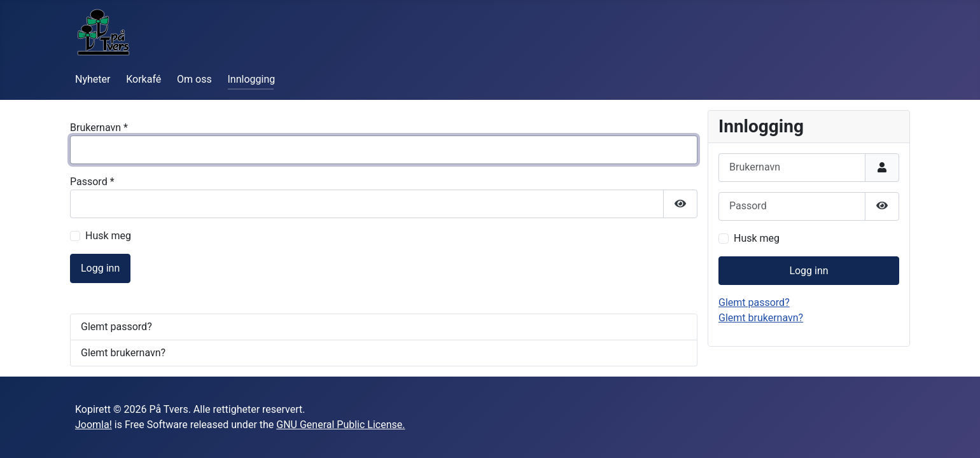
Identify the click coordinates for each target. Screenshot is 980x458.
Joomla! (94, 425)
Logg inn (100, 268)
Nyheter (93, 79)
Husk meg (108, 236)
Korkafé (143, 79)
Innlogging (252, 79)
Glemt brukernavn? (123, 353)
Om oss (194, 79)
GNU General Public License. (340, 425)
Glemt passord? (116, 327)
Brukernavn (99, 128)
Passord (92, 182)
